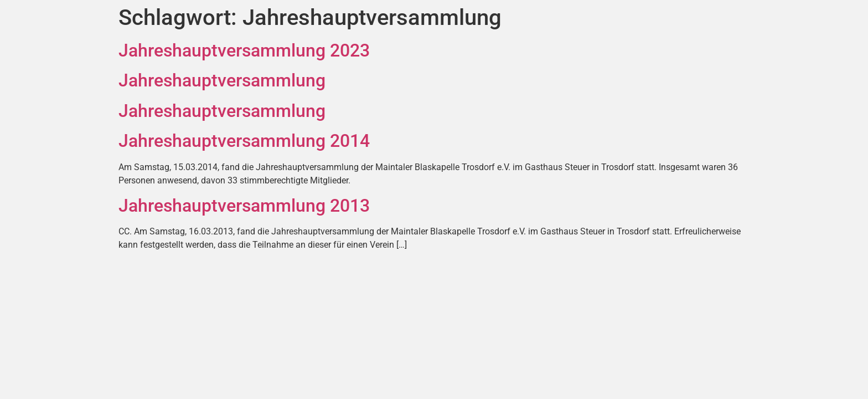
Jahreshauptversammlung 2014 (244, 141)
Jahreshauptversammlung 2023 (244, 50)
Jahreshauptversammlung (222, 80)
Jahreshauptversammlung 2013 (244, 206)
